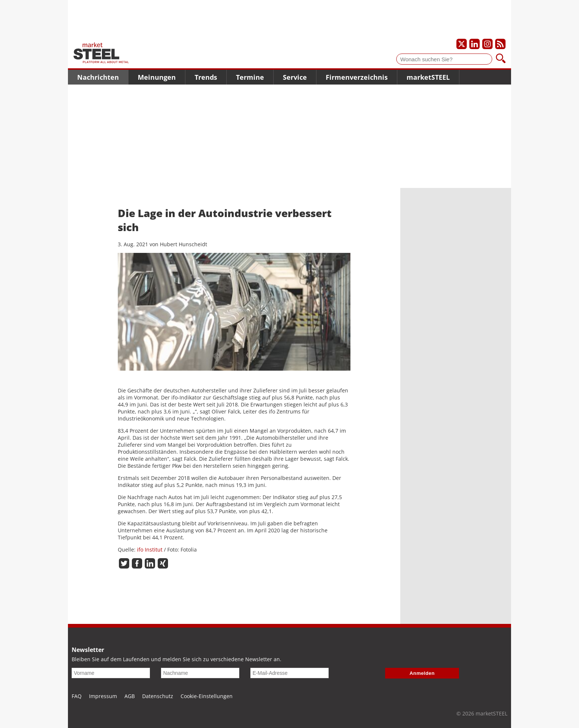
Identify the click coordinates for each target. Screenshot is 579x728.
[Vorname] (111, 673)
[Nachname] (200, 673)
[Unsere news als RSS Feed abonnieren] (500, 44)
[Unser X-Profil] (462, 44)
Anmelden (422, 673)
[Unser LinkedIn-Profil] (474, 44)
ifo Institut (150, 550)
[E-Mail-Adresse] (289, 673)
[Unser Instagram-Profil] (487, 44)
